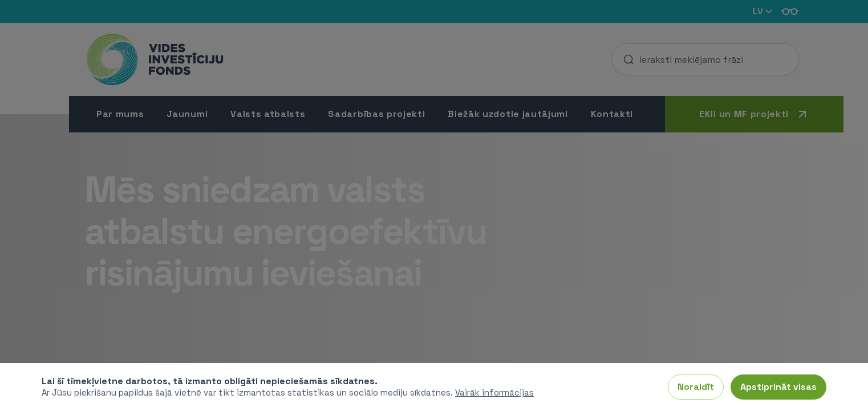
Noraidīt (696, 387)
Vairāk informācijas (494, 392)
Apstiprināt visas (778, 387)
